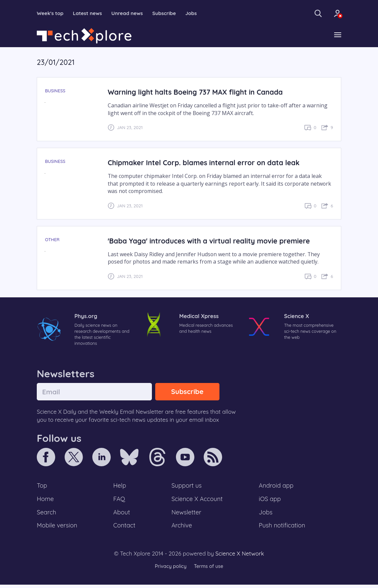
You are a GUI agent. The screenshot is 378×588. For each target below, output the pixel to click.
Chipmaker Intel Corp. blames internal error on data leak (207, 163)
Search (47, 515)
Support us (186, 487)
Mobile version (58, 528)
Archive (182, 528)
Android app (276, 487)
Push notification (282, 528)
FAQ (120, 501)
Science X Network (240, 557)
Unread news (131, 13)
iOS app (270, 501)
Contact (125, 528)
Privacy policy (170, 569)
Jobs (198, 13)
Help (120, 487)
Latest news (90, 13)
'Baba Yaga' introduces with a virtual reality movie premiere (212, 241)
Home (46, 501)
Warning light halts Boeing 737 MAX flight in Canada (198, 92)
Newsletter (186, 515)
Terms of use (209, 569)
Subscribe (170, 13)
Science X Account (197, 501)
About (122, 515)
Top (42, 487)
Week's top (51, 13)
